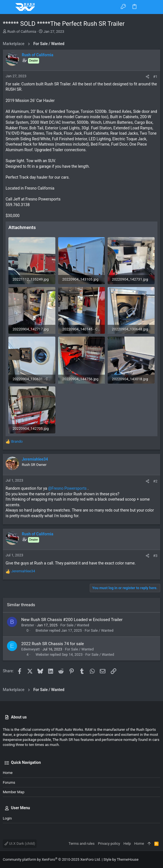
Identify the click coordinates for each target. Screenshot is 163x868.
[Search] (155, 7)
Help (127, 844)
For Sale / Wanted (75, 625)
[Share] (147, 77)
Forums (9, 782)
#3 (155, 556)
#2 (155, 481)
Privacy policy (109, 844)
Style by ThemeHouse (121, 859)
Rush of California (22, 32)
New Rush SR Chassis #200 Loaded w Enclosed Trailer (72, 620)
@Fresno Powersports (67, 488)
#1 (155, 77)
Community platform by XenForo (52, 859)
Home (8, 773)
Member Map (14, 792)
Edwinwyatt (30, 649)
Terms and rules (81, 844)
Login (7, 818)
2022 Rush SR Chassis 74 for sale (53, 644)
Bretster (28, 625)
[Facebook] (158, 859)
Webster (42, 655)
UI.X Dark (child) (20, 844)
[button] (8, 7)
